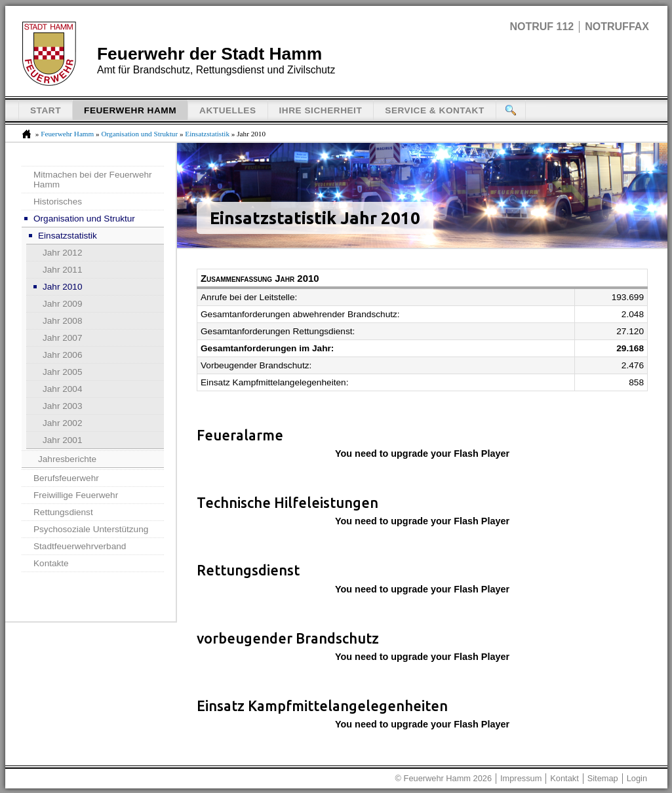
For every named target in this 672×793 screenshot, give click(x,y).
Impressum (521, 778)
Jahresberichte (67, 459)
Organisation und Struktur (139, 134)
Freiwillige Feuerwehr (76, 495)
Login (637, 778)
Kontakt (564, 778)
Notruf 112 (542, 27)
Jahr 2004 (62, 389)
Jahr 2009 (62, 304)
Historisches (58, 202)
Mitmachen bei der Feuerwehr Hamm (93, 180)
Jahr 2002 (62, 423)
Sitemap (603, 778)
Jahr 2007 (62, 338)
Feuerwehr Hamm (130, 110)
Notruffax (617, 27)
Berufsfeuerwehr (66, 478)
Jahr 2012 (62, 253)
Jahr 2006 (62, 355)
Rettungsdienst (63, 512)
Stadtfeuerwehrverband (80, 546)
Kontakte (51, 563)
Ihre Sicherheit (321, 110)
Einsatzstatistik (207, 134)
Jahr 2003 (62, 406)
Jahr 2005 (62, 372)
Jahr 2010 (62, 287)
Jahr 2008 (62, 321)
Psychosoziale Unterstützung (91, 529)
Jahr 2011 (62, 270)
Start (46, 110)
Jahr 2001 (62, 440)
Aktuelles (227, 110)
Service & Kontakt (435, 110)
